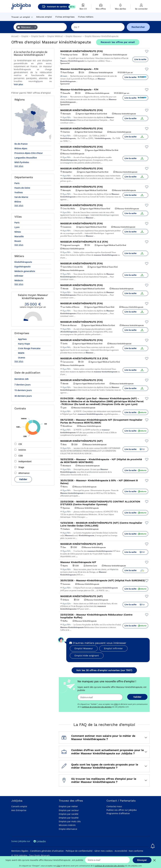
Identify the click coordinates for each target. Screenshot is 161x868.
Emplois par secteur (69, 810)
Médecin (19, 280)
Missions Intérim (67, 825)
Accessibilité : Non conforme (129, 851)
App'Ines (22, 339)
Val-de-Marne (21, 197)
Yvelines (19, 192)
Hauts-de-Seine (22, 188)
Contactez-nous (114, 806)
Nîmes (18, 232)
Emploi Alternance (68, 829)
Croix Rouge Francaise (29, 348)
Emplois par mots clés (70, 821)
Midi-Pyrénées (22, 162)
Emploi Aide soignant (87, 656)
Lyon (17, 227)
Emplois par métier (68, 806)
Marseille (19, 236)
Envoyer (142, 860)
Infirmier (19, 276)
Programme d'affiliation (118, 813)
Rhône (18, 202)
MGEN (21, 353)
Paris (17, 183)
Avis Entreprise (19, 810)
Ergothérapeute (22, 267)
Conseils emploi (19, 806)
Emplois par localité (69, 818)
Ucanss (21, 358)
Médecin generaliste (25, 271)
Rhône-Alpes (21, 148)
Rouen (18, 241)
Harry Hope (24, 344)
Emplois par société (69, 814)
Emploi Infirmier (113, 648)
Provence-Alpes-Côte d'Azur (29, 153)
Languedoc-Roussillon (26, 158)
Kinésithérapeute (23, 262)
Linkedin (40, 841)
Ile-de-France (21, 144)
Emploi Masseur (84, 648)
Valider (23, 479)
